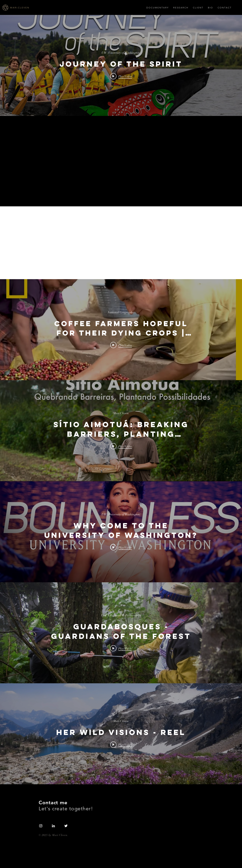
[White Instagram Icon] (41, 826)
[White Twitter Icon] (66, 826)
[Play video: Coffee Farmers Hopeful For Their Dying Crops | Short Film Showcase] (121, 345)
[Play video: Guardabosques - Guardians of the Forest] (121, 648)
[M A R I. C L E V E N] (29, 8)
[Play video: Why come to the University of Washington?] (121, 547)
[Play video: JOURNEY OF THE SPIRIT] (121, 76)
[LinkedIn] (53, 826)
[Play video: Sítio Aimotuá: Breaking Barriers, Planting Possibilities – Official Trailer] (121, 446)
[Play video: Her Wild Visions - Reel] (121, 745)
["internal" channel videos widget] (121, 65)
